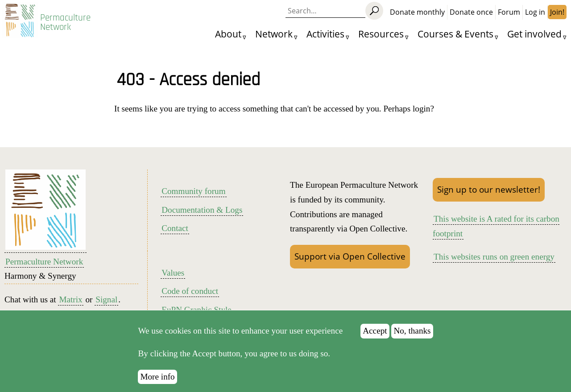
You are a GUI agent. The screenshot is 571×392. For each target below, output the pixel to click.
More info (157, 385)
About (228, 34)
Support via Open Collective (350, 256)
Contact (175, 228)
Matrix (70, 299)
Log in (535, 12)
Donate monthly (417, 12)
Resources (381, 34)
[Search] (374, 11)
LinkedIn (113, 314)
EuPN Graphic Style (197, 310)
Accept (375, 339)
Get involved (534, 34)
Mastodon (67, 314)
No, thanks (412, 339)
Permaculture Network (65, 22)
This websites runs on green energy (494, 257)
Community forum (193, 191)
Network (274, 34)
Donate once (471, 12)
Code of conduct (190, 291)
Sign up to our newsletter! (489, 189)
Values (173, 273)
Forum (509, 12)
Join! (557, 12)
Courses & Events (455, 34)
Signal (106, 299)
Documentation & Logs (202, 210)
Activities (325, 34)
